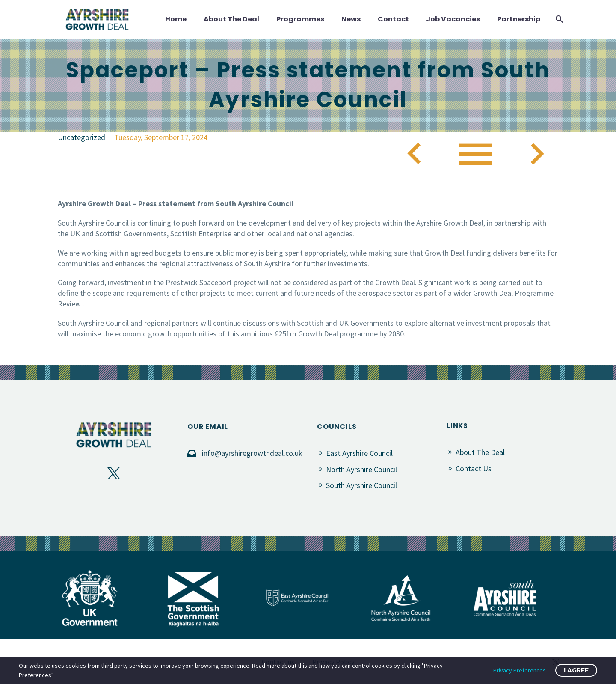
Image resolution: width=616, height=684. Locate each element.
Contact (393, 19)
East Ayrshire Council (359, 453)
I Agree (576, 670)
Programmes (300, 19)
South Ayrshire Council (361, 485)
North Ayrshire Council (361, 469)
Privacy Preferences (520, 670)
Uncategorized (81, 137)
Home (176, 19)
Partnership (519, 19)
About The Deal (231, 19)
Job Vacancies (453, 19)
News (351, 19)
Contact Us (474, 468)
